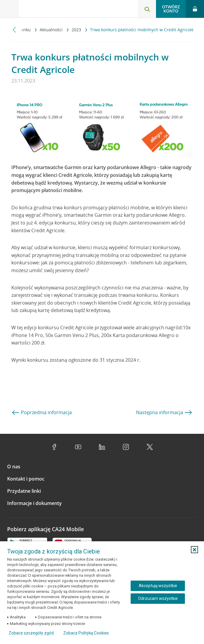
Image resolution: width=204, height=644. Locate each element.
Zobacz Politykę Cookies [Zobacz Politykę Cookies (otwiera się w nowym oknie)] (86, 633)
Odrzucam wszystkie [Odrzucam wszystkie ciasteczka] (158, 598)
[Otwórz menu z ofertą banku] (9, 9)
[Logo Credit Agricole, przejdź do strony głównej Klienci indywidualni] (45, 10)
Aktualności (52, 30)
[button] (194, 550)
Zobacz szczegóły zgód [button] (31, 633)
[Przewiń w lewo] (14, 30)
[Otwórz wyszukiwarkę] (147, 9)
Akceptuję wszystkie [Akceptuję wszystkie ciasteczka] (158, 586)
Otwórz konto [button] (171, 9)
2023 (77, 30)
